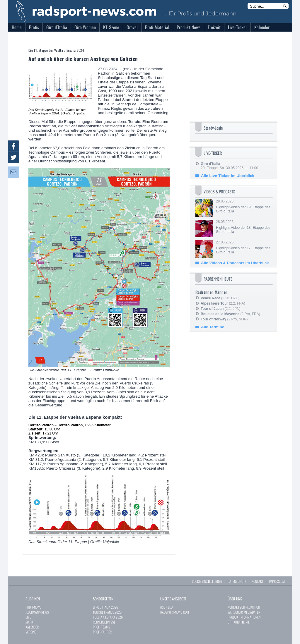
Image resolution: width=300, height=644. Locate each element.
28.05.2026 (244, 227)
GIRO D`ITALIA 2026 (105, 607)
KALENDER (32, 627)
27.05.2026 (244, 247)
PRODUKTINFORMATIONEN (244, 617)
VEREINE (31, 632)
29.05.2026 (244, 206)
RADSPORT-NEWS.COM (175, 612)
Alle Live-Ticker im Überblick (228, 176)
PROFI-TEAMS (102, 627)
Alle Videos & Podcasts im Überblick (235, 263)
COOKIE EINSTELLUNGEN (207, 581)
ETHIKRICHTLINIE (239, 622)
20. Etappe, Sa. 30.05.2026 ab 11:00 (229, 166)
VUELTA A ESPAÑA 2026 (108, 617)
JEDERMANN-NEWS (37, 612)
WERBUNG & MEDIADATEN (244, 612)
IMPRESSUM (277, 581)
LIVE (28, 617)
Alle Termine (213, 327)
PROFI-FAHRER (102, 632)
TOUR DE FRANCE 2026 (107, 612)
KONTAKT (258, 581)
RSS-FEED (166, 607)
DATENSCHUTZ (237, 581)
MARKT (30, 622)
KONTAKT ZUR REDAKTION (244, 607)
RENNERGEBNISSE (104, 622)
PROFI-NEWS (34, 607)
